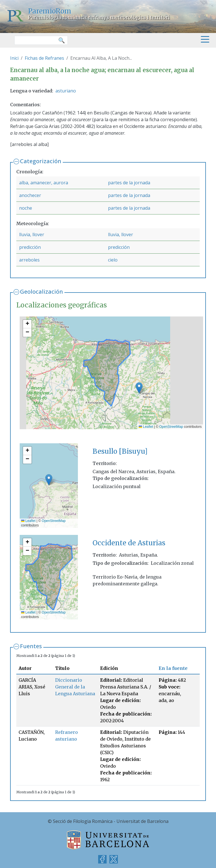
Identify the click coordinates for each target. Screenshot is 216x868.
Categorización (41, 161)
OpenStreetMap (171, 427)
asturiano (66, 91)
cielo (113, 260)
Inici (14, 58)
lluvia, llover (32, 234)
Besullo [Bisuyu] (120, 451)
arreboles (29, 260)
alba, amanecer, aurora (44, 183)
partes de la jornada (129, 183)
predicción (30, 247)
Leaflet (146, 427)
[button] (139, 388)
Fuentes (31, 646)
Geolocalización (41, 292)
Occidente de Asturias (129, 543)
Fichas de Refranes (44, 58)
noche (26, 208)
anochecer (30, 195)
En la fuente (173, 668)
